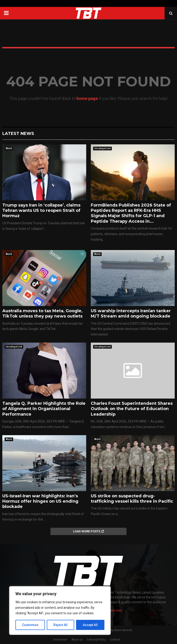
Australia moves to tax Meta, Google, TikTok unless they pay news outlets (42, 313)
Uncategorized (102, 148)
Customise (30, 625)
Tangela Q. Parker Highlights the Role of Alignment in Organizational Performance (44, 409)
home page (87, 98)
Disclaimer (60, 640)
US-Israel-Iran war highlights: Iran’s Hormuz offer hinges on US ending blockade (40, 501)
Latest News (18, 134)
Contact (115, 640)
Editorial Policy (96, 640)
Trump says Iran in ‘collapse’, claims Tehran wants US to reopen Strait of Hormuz (41, 211)
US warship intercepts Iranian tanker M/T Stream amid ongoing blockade (131, 313)
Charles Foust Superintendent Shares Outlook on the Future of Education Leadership (132, 409)
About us (77, 640)
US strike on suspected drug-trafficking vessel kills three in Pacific (132, 499)
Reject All (61, 625)
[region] (60, 611)
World (9, 148)
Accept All (90, 625)
